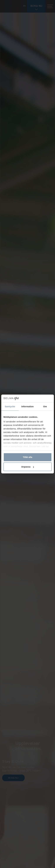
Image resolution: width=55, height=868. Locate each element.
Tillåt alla (28, 457)
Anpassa (28, 467)
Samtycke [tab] (10, 406)
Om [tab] (45, 406)
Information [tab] (28, 406)
